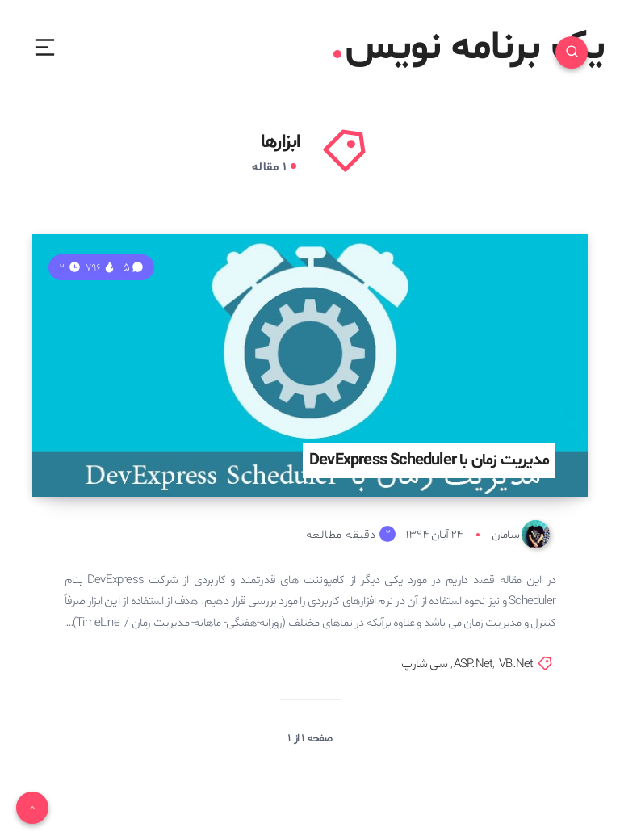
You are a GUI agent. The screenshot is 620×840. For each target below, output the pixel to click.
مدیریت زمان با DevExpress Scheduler (429, 460)
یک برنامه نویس (469, 48)
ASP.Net (473, 664)
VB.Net (516, 664)
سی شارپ (424, 664)
